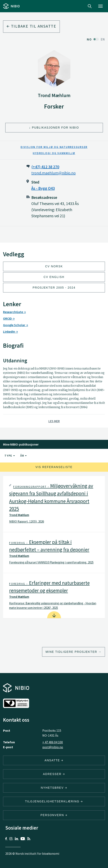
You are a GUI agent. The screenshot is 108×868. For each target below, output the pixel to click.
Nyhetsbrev (54, 788)
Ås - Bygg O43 (43, 188)
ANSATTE (54, 760)
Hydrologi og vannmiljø (54, 153)
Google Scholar (16, 325)
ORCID (9, 318)
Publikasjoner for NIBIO (56, 128)
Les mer (54, 421)
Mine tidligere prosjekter (71, 652)
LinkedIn (10, 332)
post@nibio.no (53, 747)
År (23, 456)
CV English (54, 277)
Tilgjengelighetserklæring (54, 801)
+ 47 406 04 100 (53, 742)
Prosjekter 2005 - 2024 (54, 288)
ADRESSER (54, 774)
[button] (54, 504)
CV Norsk (54, 266)
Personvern (54, 815)
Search (90, 6)
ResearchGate (14, 312)
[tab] (54, 504)
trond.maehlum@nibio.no (53, 173)
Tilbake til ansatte (31, 26)
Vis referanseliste (54, 467)
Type (10, 456)
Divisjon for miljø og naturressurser (54, 147)
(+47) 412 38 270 (45, 167)
